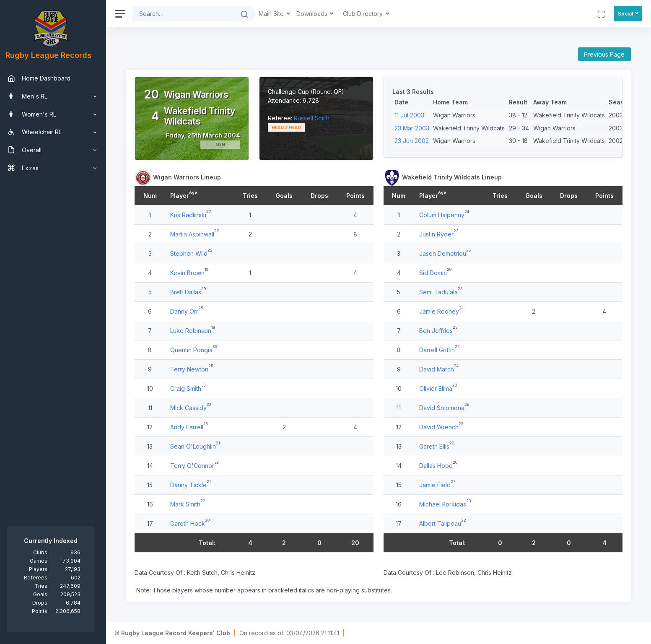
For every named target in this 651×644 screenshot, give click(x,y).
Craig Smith (190, 388)
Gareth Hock (192, 523)
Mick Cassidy (193, 408)
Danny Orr (189, 311)
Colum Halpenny (444, 215)
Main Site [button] (277, 14)
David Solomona (444, 408)
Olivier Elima (437, 388)
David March (438, 369)
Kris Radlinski (193, 215)
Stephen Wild (193, 253)
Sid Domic (435, 273)
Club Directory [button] (368, 14)
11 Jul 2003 (411, 115)
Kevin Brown (192, 273)
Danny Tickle (193, 485)
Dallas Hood (438, 466)
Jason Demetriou (444, 253)
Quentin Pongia (196, 350)
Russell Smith (315, 118)
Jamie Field (437, 485)
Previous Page (604, 54)
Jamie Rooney (441, 311)
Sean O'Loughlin (198, 446)
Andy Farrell (191, 427)
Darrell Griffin (439, 350)
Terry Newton (194, 369)
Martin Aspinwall (197, 234)
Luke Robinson (195, 331)
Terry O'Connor (197, 466)
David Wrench (441, 427)
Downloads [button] (317, 14)
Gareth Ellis (436, 446)
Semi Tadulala (440, 292)
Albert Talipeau (442, 523)
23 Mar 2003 (414, 128)
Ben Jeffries (438, 331)
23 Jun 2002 (414, 141)
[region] (55, 322)
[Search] (188, 14)
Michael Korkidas (444, 504)
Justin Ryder (438, 234)
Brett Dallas (190, 292)
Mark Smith (190, 504)
